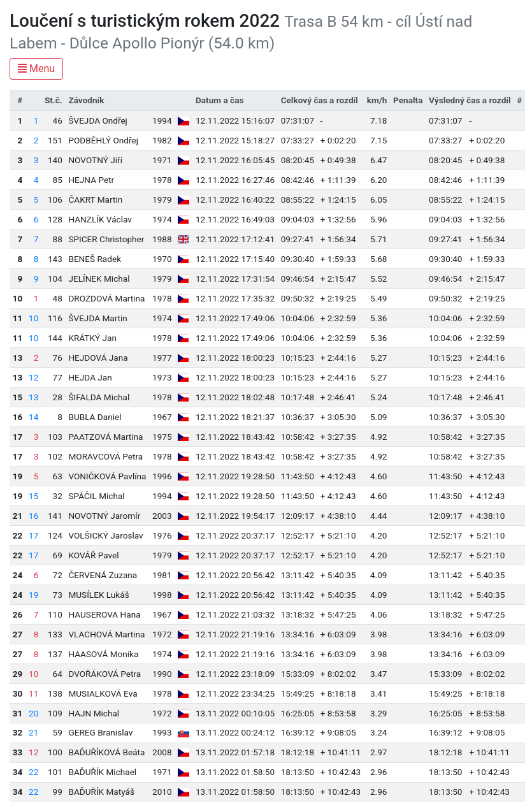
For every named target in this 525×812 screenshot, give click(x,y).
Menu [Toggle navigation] (36, 69)
